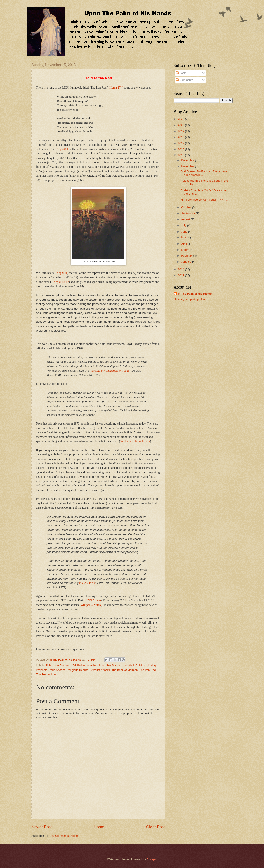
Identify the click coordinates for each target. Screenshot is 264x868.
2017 (181, 143)
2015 (181, 155)
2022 (181, 119)
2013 (181, 275)
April (184, 244)
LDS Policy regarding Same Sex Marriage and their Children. (109, 665)
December (188, 160)
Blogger (151, 859)
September (188, 213)
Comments (184, 80)
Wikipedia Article (91, 605)
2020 (181, 125)
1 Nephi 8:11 (62, 149)
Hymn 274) (116, 88)
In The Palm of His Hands (195, 294)
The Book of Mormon (125, 670)
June (185, 232)
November (188, 166)
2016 (181, 149)
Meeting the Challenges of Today (110, 371)
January (187, 262)
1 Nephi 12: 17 (60, 282)
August (186, 219)
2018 (181, 137)
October (187, 207)
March (185, 250)
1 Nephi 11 (61, 273)
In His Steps (87, 583)
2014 (181, 269)
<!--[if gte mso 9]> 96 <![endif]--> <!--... (204, 200)
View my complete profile (189, 299)
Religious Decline (77, 670)
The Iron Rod (147, 670)
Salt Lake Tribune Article (135, 441)
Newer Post (42, 827)
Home (99, 827)
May (184, 237)
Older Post (155, 827)
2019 (181, 131)
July (184, 225)
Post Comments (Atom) (63, 836)
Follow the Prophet (58, 665)
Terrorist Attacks (100, 670)
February (187, 256)
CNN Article (93, 600)
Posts (181, 73)
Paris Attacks (57, 670)
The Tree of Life (46, 674)
